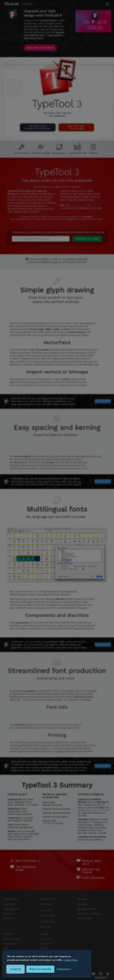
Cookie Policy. (71, 960)
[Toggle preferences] (64, 969)
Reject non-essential (40, 969)
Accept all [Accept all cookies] (16, 969)
